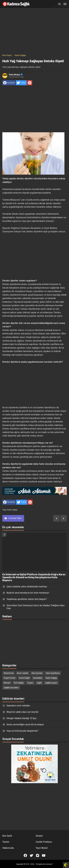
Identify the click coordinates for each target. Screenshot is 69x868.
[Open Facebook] (25, 855)
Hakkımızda (8, 848)
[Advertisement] (35, 31)
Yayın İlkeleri (42, 848)
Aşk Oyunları (37, 673)
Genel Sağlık (24, 678)
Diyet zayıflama (53, 673)
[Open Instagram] (38, 855)
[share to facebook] (9, 83)
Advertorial (9, 673)
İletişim (39, 836)
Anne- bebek (23, 673)
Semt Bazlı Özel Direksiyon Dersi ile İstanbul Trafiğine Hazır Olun (36, 607)
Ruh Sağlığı (19, 683)
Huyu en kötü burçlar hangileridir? (22, 731)
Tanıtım (6, 842)
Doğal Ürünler (10, 678)
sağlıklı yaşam (51, 683)
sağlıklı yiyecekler (11, 688)
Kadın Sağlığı (12, 510)
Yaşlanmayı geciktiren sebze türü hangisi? (27, 599)
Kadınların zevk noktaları (18, 706)
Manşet (7, 683)
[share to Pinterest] (30, 83)
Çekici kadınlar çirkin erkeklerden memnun (27, 587)
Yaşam (30, 683)
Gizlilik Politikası (44, 842)
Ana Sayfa (7, 836)
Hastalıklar (38, 678)
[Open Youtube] (44, 855)
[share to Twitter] (21, 83)
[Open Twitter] (31, 855)
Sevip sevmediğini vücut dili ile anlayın (25, 724)
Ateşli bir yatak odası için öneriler (23, 712)
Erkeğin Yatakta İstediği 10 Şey (21, 718)
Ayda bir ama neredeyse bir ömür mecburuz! (28, 593)
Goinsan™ (49, 864)
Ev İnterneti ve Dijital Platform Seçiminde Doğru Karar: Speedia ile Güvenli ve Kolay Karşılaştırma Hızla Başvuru (34, 577)
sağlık (39, 683)
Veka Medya (16, 75)
